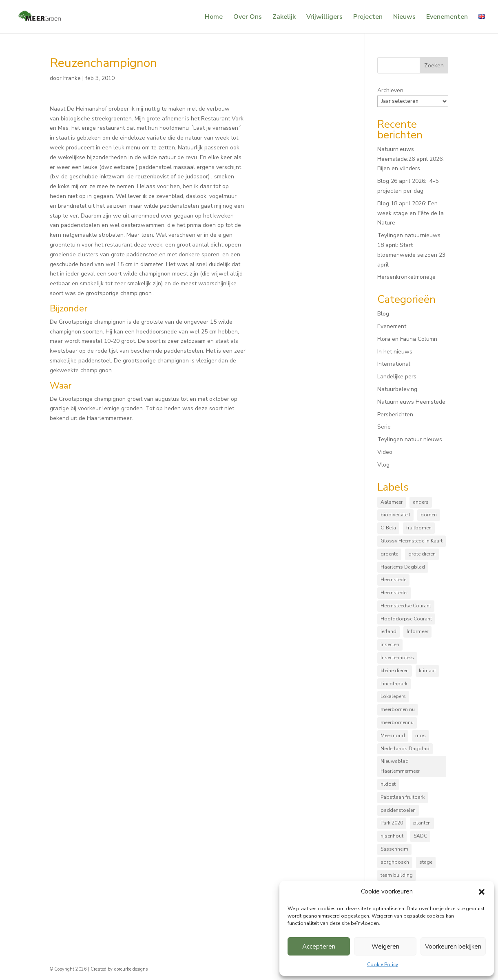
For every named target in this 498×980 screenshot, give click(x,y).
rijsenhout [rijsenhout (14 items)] (392, 836)
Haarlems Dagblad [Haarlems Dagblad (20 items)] (403, 567)
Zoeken (434, 66)
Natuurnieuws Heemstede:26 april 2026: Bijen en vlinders (411, 159)
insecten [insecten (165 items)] (390, 644)
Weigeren (385, 947)
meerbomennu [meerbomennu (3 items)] (397, 722)
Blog (383, 314)
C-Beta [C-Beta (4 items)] (388, 528)
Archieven (390, 90)
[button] (482, 892)
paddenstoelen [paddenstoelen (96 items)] (398, 810)
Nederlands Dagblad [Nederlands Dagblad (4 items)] (405, 749)
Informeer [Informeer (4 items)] (417, 631)
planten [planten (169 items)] (422, 823)
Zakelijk (284, 18)
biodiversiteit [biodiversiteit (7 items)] (395, 515)
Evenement (392, 326)
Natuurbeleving (397, 389)
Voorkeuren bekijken (453, 947)
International (394, 364)
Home (214, 18)
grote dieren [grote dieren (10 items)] (422, 554)
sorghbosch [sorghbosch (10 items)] (395, 862)
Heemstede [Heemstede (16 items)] (393, 580)
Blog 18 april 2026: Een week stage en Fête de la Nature (411, 213)
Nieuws (404, 18)
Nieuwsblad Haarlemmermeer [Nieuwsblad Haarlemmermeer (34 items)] (400, 766)
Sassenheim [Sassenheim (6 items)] (394, 849)
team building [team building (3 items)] (397, 875)
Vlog (383, 465)
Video (385, 452)
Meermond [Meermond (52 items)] (393, 736)
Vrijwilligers (324, 18)
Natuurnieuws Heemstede (411, 402)
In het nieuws (395, 352)
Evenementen (447, 18)
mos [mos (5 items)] (421, 736)
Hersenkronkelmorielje (406, 277)
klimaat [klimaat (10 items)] (427, 671)
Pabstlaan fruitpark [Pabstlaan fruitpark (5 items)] (403, 797)
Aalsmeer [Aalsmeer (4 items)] (392, 502)
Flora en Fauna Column (407, 339)
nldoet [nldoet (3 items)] (388, 784)
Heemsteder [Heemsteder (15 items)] (394, 593)
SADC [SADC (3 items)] (420, 836)
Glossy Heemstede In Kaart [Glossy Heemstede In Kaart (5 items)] (412, 541)
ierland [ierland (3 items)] (388, 631)
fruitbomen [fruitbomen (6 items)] (419, 528)
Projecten (368, 18)
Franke (72, 78)
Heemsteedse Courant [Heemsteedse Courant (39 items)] (406, 606)
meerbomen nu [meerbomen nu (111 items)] (398, 709)
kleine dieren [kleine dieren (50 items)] (395, 671)
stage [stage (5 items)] (426, 862)
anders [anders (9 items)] (421, 502)
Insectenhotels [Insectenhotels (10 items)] (397, 658)
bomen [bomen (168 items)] (429, 515)
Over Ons (248, 18)
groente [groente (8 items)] (389, 554)
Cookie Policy (383, 964)
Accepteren (319, 947)
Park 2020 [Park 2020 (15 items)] (392, 823)
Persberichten (395, 414)
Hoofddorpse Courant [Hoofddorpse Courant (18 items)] (406, 619)
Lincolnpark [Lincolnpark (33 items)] (394, 684)
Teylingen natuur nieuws (410, 439)
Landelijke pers (397, 377)
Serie (384, 427)
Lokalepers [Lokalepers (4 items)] (393, 696)
